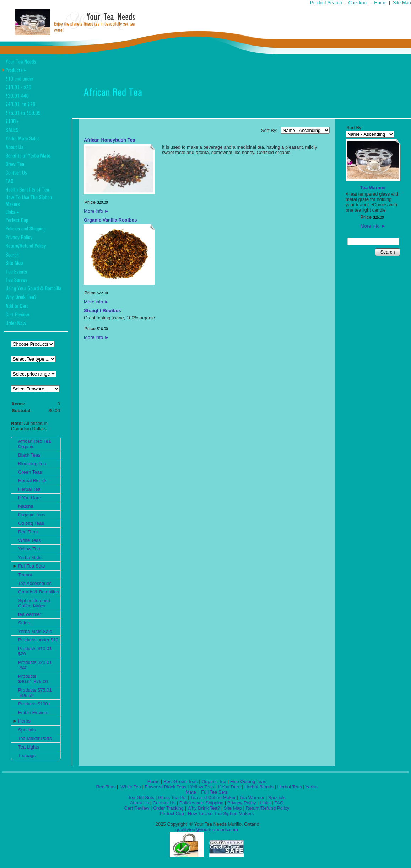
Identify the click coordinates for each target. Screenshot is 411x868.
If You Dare (29, 498)
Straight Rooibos (102, 311)
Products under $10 (38, 640)
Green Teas (30, 472)
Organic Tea (214, 781)
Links (265, 803)
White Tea (130, 787)
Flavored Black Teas (166, 787)
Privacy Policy (242, 803)
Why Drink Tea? (204, 808)
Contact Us (164, 803)
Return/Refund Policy (268, 808)
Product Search (326, 3)
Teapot (25, 575)
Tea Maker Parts (35, 738)
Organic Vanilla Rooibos (110, 220)
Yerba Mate (30, 557)
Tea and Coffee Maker (213, 797)
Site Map (402, 3)
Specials (27, 730)
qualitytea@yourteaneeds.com (207, 829)
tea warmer (30, 614)
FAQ (279, 803)
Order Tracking (168, 808)
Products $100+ (34, 704)
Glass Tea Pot (172, 797)
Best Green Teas (181, 781)
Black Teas (29, 455)
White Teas (29, 540)
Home (380, 3)
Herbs (24, 721)
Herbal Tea (29, 489)
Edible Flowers (33, 712)
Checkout (358, 3)
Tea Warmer (373, 188)
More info (96, 211)
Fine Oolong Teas (248, 781)
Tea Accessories (35, 583)
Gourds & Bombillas (39, 592)
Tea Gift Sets (141, 797)
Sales (24, 623)
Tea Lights (29, 747)
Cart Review (137, 808)
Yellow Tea (29, 549)
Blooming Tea (32, 464)
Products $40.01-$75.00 (33, 679)
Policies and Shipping (201, 803)
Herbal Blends (33, 481)
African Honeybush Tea (109, 140)
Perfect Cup (172, 813)
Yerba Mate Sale (35, 631)
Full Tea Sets (31, 566)
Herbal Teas (290, 787)
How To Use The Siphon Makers (221, 813)
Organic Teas (32, 515)
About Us (139, 803)
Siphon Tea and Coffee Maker (34, 603)
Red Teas (28, 532)
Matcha (26, 506)
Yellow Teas (202, 787)
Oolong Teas (31, 523)
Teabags (27, 755)
